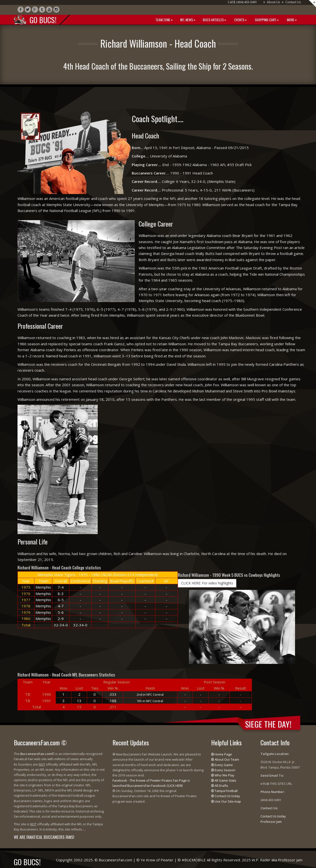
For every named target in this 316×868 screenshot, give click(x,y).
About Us (273, 2)
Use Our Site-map (228, 801)
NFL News (188, 20)
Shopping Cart (266, 20)
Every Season (225, 770)
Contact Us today (227, 796)
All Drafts (221, 786)
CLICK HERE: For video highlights (207, 583)
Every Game (224, 765)
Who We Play (224, 775)
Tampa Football (226, 791)
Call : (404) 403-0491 (242, 2)
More (291, 20)
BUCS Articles (214, 20)
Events (240, 20)
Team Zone (164, 20)
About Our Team (227, 759)
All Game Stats (225, 780)
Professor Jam (271, 822)
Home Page (223, 754)
